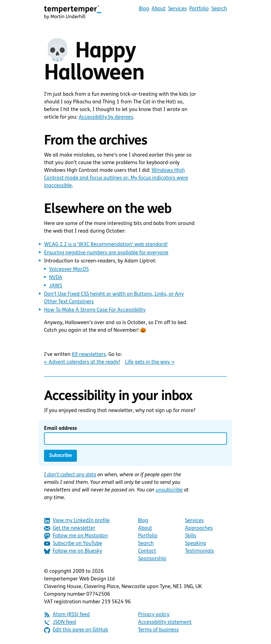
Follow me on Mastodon (76, 536)
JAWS (56, 286)
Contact (147, 551)
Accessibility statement (165, 622)
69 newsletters (89, 355)
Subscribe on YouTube (73, 544)
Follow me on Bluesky (73, 551)
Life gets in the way (150, 362)
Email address (60, 429)
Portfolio (199, 9)
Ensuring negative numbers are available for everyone (106, 253)
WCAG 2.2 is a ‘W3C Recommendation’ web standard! (106, 245)
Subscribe (60, 456)
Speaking (196, 544)
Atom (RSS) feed (67, 615)
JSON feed (60, 622)
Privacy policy (154, 615)
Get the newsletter (70, 528)
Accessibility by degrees (106, 117)
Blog (144, 9)
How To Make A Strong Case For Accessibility (95, 310)
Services (177, 9)
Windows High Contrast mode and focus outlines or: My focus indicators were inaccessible (116, 178)
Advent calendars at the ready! (82, 362)
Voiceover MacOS (69, 269)
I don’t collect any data (70, 475)
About (159, 9)
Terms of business (158, 630)
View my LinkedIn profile (77, 521)
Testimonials (199, 551)
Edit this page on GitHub (76, 630)
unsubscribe (169, 490)
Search (219, 9)
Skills (191, 536)
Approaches (199, 528)
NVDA (56, 278)
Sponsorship (152, 559)
